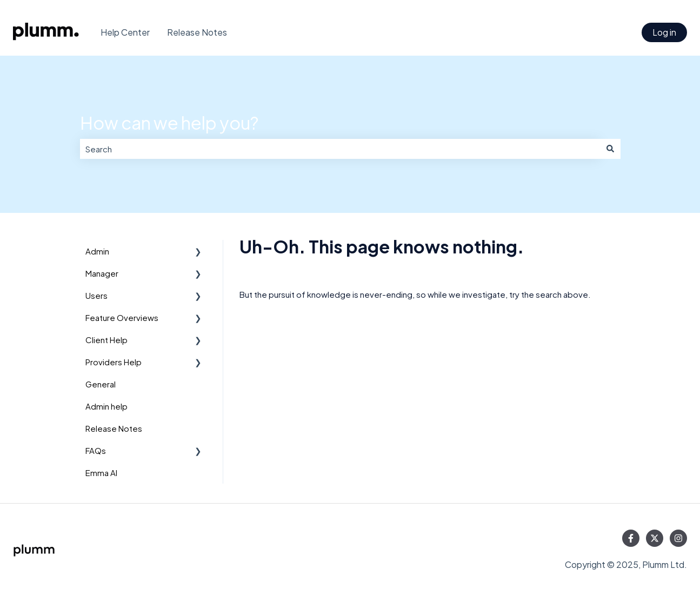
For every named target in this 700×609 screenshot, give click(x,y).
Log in (664, 32)
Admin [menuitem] (97, 251)
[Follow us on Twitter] (655, 538)
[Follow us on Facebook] (631, 538)
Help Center (125, 32)
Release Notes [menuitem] (114, 428)
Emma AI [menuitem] (101, 473)
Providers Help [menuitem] (114, 362)
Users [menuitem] (96, 295)
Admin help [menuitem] (106, 406)
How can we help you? (169, 123)
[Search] (610, 149)
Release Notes (197, 32)
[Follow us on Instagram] (678, 538)
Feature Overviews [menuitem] (122, 317)
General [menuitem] (101, 384)
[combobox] (340, 149)
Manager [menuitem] (102, 273)
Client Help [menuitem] (106, 340)
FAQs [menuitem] (96, 450)
